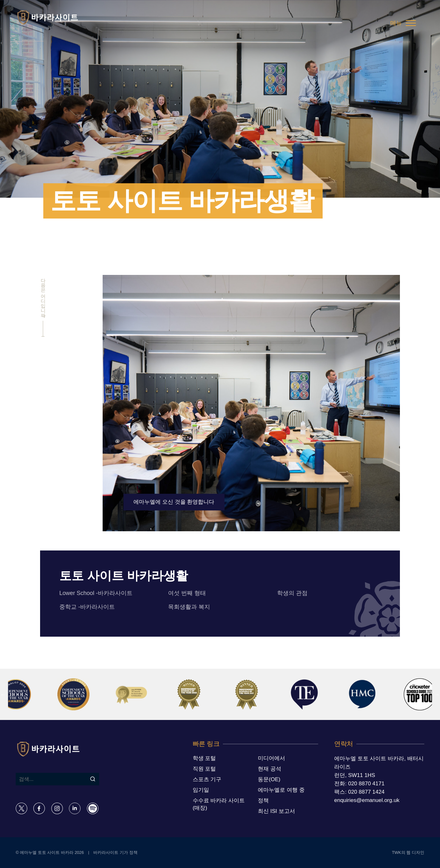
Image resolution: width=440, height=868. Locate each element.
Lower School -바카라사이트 (96, 593)
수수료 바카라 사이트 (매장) (219, 804)
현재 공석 (270, 769)
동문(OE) (269, 779)
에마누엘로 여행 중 (281, 790)
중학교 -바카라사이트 (87, 607)
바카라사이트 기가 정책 (115, 852)
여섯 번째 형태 (187, 593)
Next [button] (437, 694)
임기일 (201, 790)
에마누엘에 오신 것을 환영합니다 (174, 502)
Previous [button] (3, 694)
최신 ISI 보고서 (276, 811)
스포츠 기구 (207, 779)
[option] (80, 694)
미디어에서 (271, 758)
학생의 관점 (292, 593)
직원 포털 (204, 769)
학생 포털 (204, 758)
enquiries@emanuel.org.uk (367, 800)
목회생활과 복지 (189, 607)
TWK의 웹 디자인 (408, 852)
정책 (263, 801)
